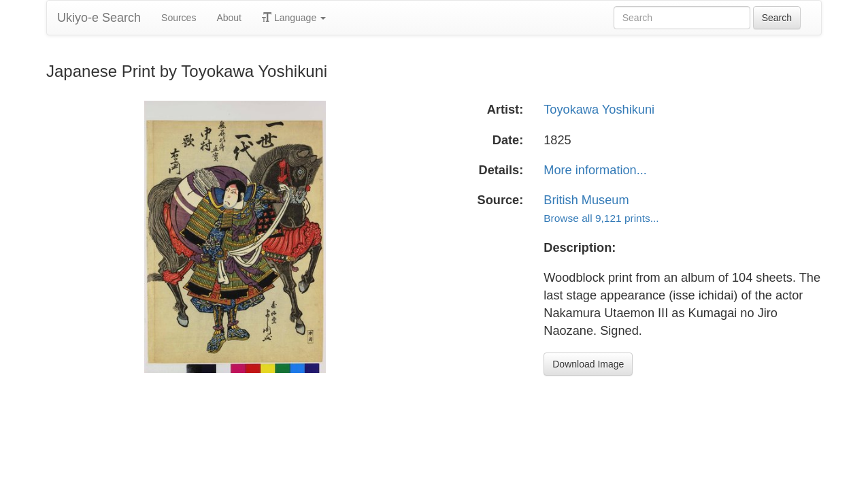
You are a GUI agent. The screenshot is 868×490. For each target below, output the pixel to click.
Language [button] (294, 18)
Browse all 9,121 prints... (601, 218)
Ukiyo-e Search (99, 18)
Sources (179, 18)
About (229, 18)
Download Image (588, 364)
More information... (595, 170)
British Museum (586, 200)
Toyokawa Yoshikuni (599, 110)
